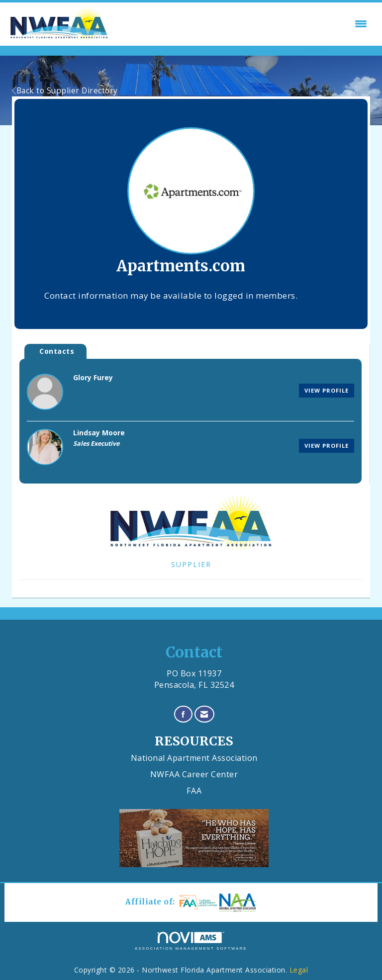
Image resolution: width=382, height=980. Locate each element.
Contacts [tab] (57, 351)
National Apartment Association (194, 758)
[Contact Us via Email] (204, 714)
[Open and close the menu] (241, 24)
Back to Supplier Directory (65, 91)
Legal (299, 970)
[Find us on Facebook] (184, 714)
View (327, 390)
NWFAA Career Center (194, 774)
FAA (194, 791)
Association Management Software (191, 941)
